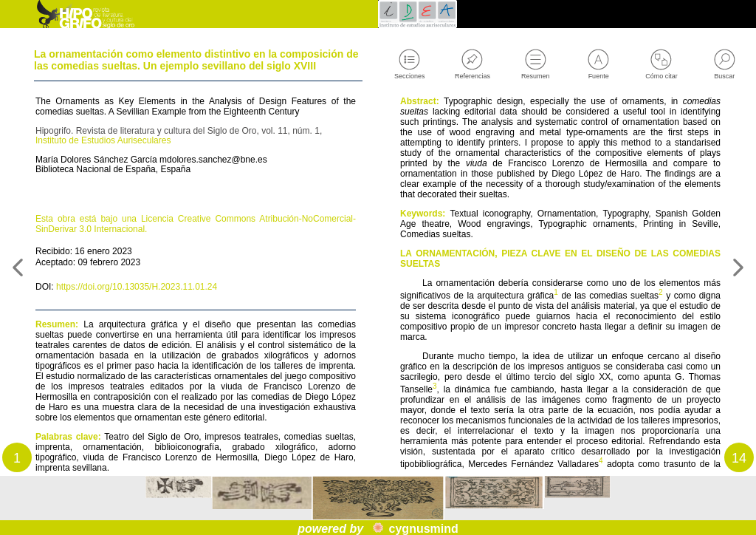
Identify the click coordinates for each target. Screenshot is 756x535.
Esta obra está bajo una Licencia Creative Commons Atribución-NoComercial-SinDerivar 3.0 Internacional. (196, 268)
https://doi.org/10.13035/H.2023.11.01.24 (154, 339)
